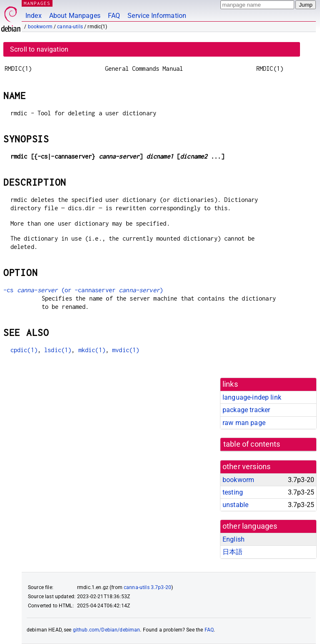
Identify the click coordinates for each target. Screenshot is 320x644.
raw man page (244, 423)
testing (233, 492)
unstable (235, 505)
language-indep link (252, 397)
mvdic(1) (126, 350)
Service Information (157, 16)
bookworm (40, 27)
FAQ (114, 16)
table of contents (252, 444)
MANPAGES (37, 3)
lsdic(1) (58, 350)
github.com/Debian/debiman (107, 630)
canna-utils (70, 27)
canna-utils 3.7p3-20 (147, 587)
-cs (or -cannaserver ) (83, 290)
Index (34, 16)
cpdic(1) (24, 350)
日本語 (232, 552)
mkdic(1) (92, 350)
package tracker (246, 410)
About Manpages (75, 16)
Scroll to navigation (39, 49)
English (234, 539)
